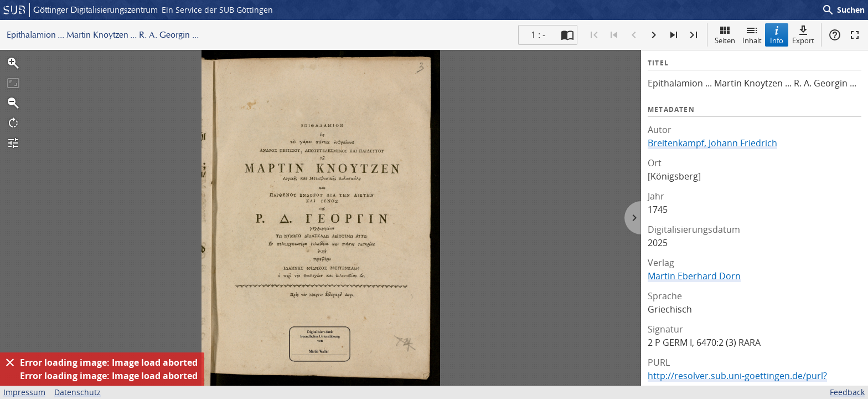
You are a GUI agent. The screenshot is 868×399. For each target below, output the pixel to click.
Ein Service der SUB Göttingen (217, 10)
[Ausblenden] (10, 362)
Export (803, 35)
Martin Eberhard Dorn (694, 276)
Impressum (24, 392)
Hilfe (835, 35)
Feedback (847, 392)
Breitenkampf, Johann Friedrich (712, 143)
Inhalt (752, 35)
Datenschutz (77, 392)
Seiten (725, 35)
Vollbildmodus (855, 35)
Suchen (843, 10)
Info (777, 35)
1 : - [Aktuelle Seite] (538, 35)
